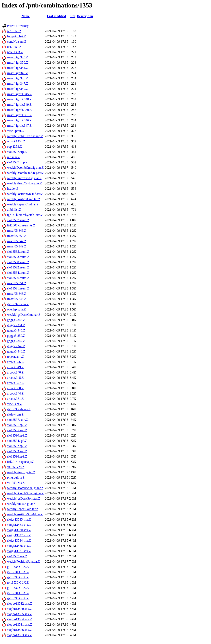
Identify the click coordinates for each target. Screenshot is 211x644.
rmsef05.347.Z (17, 241)
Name (25, 16)
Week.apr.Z (14, 404)
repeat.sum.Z (16, 357)
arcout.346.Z (15, 362)
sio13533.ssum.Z (18, 257)
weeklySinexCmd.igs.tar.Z (24, 178)
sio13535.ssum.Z (18, 252)
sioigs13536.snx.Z (19, 546)
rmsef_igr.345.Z (17, 73)
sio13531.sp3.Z (17, 425)
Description (85, 16)
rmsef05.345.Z (17, 299)
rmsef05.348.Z (17, 294)
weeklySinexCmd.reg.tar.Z (24, 183)
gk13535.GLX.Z (18, 567)
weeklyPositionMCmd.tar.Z (25, 194)
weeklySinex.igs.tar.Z (21, 472)
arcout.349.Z (15, 367)
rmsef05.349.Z (17, 246)
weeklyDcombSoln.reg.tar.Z (25, 493)
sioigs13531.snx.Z (19, 551)
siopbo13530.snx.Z (20, 609)
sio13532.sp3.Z (17, 446)
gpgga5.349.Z (16, 346)
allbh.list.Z (14, 210)
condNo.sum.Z (17, 42)
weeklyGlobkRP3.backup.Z (25, 136)
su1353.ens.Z (16, 467)
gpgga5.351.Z (16, 325)
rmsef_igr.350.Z (17, 63)
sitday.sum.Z (15, 414)
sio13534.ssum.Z (18, 273)
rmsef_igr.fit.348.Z (19, 99)
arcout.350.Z (15, 388)
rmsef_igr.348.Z (17, 57)
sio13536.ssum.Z (18, 278)
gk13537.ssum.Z (18, 304)
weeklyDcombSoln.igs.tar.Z (25, 488)
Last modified (57, 16)
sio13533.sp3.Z (17, 451)
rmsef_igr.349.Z (17, 89)
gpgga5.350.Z (16, 336)
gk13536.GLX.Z (18, 598)
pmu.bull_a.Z (16, 477)
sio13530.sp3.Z (17, 435)
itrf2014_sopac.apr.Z (21, 462)
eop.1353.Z (14, 147)
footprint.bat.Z (16, 36)
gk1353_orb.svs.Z (19, 409)
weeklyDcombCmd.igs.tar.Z (25, 168)
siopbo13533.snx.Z (20, 635)
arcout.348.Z (15, 372)
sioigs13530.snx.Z (19, 530)
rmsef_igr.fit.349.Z (19, 105)
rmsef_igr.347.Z (17, 84)
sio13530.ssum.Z (18, 262)
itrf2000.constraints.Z (21, 225)
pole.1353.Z (15, 52)
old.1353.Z (14, 31)
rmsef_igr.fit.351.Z (19, 115)
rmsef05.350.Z (17, 236)
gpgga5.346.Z (16, 320)
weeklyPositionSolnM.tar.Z (25, 514)
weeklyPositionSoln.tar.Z (23, 561)
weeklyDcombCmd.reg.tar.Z (26, 173)
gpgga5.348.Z (16, 351)
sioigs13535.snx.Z (19, 519)
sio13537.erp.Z (17, 152)
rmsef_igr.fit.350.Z (19, 110)
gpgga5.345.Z (16, 330)
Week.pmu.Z (15, 131)
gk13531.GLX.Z (18, 572)
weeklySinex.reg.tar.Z (21, 504)
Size (73, 16)
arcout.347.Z (15, 383)
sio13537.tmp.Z (17, 162)
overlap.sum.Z (16, 309)
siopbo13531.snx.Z (20, 625)
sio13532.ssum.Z (18, 267)
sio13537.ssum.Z (18, 220)
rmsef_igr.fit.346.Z (19, 120)
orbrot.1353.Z (16, 141)
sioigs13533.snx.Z (19, 525)
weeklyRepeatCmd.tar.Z (23, 204)
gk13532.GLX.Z (18, 588)
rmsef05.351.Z (17, 283)
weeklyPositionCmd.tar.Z (24, 199)
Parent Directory (18, 26)
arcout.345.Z (15, 378)
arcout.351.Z (15, 399)
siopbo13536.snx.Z (20, 630)
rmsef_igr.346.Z (17, 78)
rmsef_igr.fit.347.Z (19, 126)
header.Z (13, 189)
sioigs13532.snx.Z (19, 535)
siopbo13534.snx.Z (20, 619)
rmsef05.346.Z (17, 231)
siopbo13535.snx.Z (20, 614)
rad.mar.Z (13, 157)
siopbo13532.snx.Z (20, 603)
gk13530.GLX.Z (18, 582)
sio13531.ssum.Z (18, 288)
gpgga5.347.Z (16, 341)
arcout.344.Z (15, 393)
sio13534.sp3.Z (17, 441)
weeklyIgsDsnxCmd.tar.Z (24, 315)
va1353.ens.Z (16, 483)
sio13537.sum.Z (17, 420)
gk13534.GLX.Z (18, 593)
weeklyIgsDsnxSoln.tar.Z (24, 498)
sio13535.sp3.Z (17, 430)
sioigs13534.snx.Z (19, 540)
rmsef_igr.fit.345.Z (19, 94)
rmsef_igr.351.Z (17, 68)
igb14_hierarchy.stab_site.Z (25, 215)
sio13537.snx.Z (17, 556)
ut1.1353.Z (14, 47)
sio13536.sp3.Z (17, 456)
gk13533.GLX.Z (18, 577)
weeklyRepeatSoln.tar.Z (23, 509)
